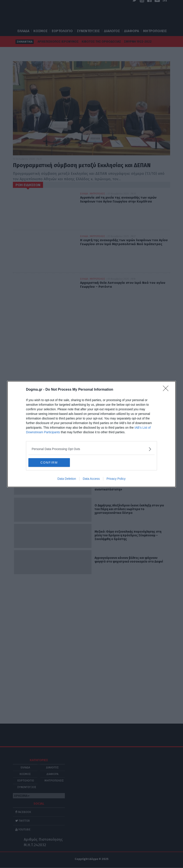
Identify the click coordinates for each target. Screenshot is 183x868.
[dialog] (91, 434)
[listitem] (91, 449)
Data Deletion (67, 479)
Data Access (91, 479)
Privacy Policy (116, 479)
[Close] (167, 390)
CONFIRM (49, 463)
